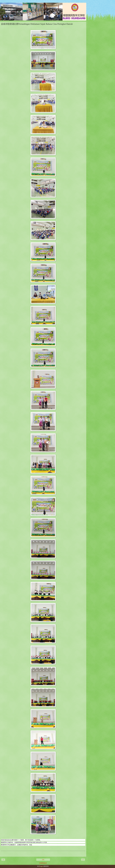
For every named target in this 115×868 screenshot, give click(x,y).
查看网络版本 (43, 863)
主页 (43, 860)
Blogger (41, 866)
